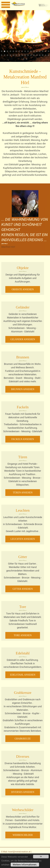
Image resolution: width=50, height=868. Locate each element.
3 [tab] (7, 51)
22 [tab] (13, 55)
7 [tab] (19, 51)
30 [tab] (37, 55)
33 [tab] (46, 55)
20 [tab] (7, 55)
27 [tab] (28, 55)
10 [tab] (28, 51)
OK (41, 857)
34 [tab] (49, 55)
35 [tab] (24, 59)
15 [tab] (43, 51)
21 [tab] (10, 55)
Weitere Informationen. (25, 865)
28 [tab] (31, 55)
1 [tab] (2, 51)
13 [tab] (37, 51)
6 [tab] (16, 51)
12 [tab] (34, 51)
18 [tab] (2, 55)
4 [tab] (10, 51)
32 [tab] (43, 55)
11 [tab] (31, 51)
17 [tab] (49, 51)
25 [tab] (22, 55)
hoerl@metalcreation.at (19, 852)
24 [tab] (19, 55)
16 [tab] (46, 51)
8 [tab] (22, 51)
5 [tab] (13, 51)
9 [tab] (25, 51)
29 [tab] (34, 55)
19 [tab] (5, 55)
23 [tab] (16, 55)
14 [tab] (40, 51)
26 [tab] (25, 55)
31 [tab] (40, 55)
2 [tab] (5, 51)
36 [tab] (27, 59)
